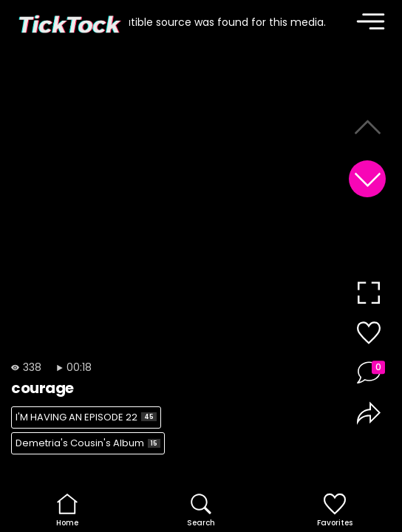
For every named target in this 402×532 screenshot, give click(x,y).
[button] (367, 179)
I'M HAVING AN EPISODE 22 (86, 417)
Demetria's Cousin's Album (88, 443)
